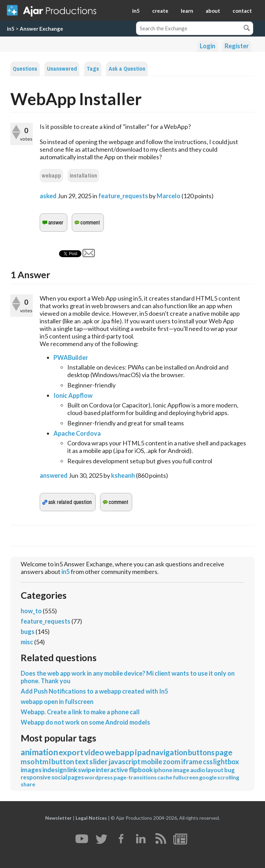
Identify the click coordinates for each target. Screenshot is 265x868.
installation (83, 176)
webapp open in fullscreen (57, 702)
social (59, 777)
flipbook (141, 770)
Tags (93, 69)
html (43, 761)
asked (48, 196)
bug (229, 770)
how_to (31, 611)
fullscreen (186, 777)
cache (165, 777)
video (94, 752)
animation (39, 752)
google (208, 777)
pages (76, 777)
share (28, 784)
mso (28, 761)
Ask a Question (127, 69)
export (71, 752)
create (160, 11)
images (31, 770)
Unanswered (62, 69)
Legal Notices (91, 818)
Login (208, 46)
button (63, 761)
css (208, 761)
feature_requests (123, 196)
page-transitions (135, 777)
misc (27, 642)
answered (54, 475)
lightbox (226, 761)
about (213, 11)
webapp (51, 176)
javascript (124, 761)
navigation (169, 752)
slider (99, 761)
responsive (36, 777)
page (224, 752)
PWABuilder (71, 357)
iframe (192, 761)
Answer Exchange (41, 29)
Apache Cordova (77, 433)
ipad (143, 752)
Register (237, 46)
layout (215, 770)
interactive (112, 770)
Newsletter (58, 818)
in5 (136, 11)
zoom (172, 761)
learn (187, 11)
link (72, 770)
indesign (55, 770)
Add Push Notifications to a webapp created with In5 (94, 691)
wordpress (99, 777)
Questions (25, 69)
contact (242, 11)
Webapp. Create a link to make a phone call (80, 712)
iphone (163, 770)
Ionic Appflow (73, 395)
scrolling (228, 777)
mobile (152, 761)
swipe (87, 770)
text (82, 761)
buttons (201, 752)
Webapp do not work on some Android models (85, 722)
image (181, 770)
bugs (28, 632)
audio (198, 770)
